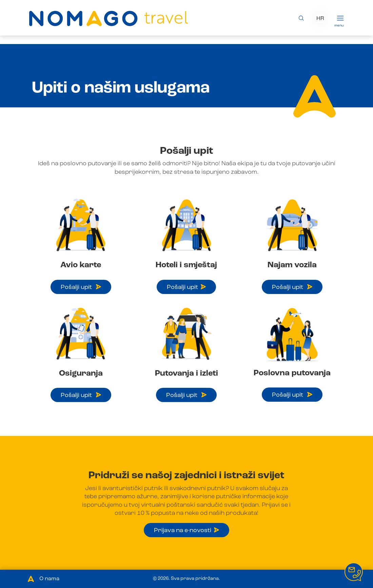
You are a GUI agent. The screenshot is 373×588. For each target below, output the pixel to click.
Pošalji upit (81, 287)
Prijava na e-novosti (186, 530)
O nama (49, 579)
